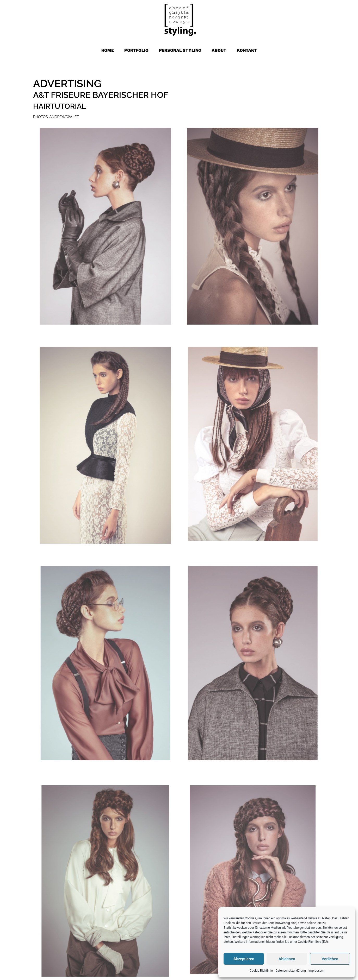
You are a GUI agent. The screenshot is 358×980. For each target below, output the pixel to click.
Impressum (316, 971)
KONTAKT (247, 50)
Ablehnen (287, 959)
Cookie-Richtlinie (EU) (313, 942)
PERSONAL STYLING (180, 50)
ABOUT (219, 50)
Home (108, 50)
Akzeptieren (244, 959)
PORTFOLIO (136, 50)
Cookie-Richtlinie (261, 971)
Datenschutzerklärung (291, 971)
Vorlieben (330, 959)
